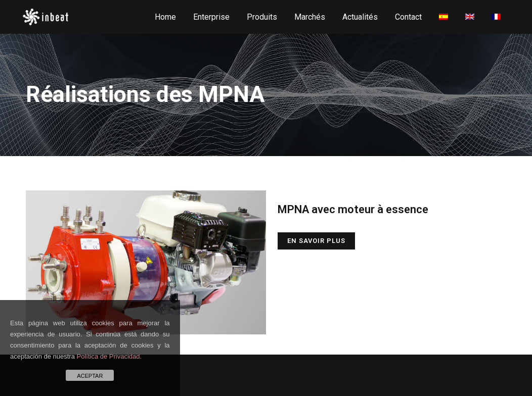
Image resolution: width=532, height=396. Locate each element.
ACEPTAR (90, 376)
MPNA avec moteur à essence (353, 209)
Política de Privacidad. (109, 356)
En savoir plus (316, 241)
